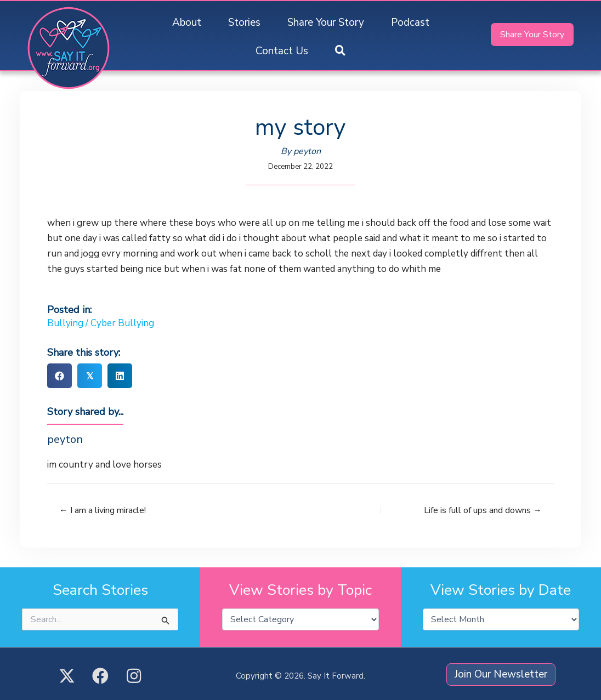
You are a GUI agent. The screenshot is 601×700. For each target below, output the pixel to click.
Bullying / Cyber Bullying (101, 323)
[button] (340, 51)
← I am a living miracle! (103, 510)
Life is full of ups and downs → (483, 510)
